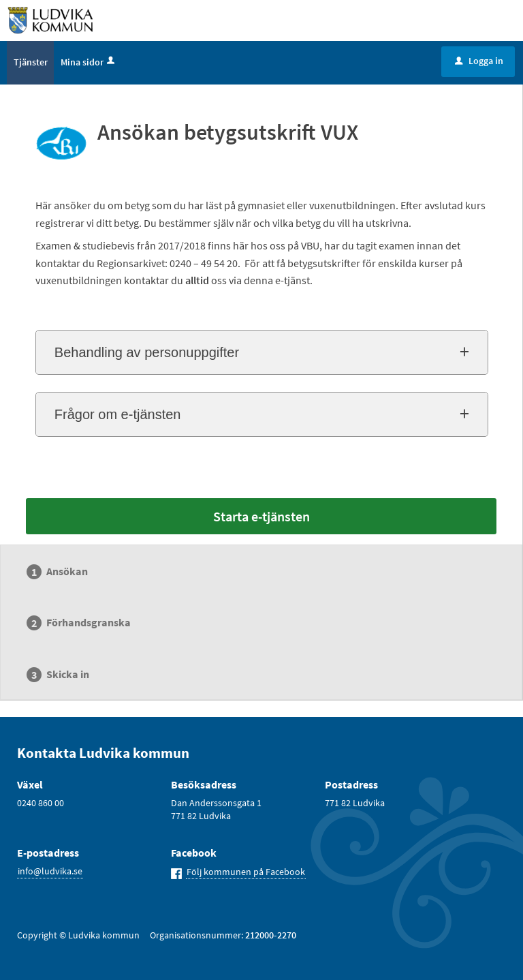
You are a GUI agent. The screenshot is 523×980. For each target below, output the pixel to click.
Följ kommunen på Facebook (246, 872)
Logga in (479, 61)
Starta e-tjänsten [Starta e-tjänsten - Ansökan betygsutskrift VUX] (261, 516)
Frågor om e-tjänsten (118, 414)
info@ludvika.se (50, 871)
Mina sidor (89, 62)
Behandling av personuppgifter (147, 352)
